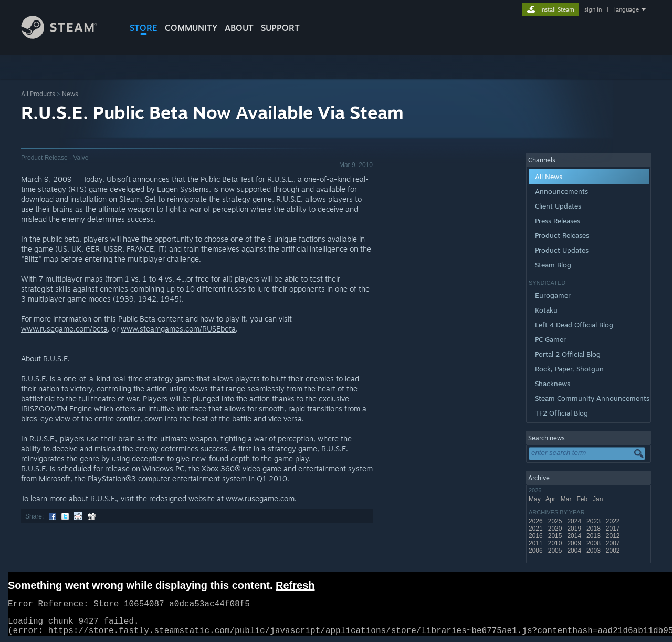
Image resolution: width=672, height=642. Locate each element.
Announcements (561, 191)
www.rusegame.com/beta (64, 329)
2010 (556, 543)
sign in (593, 9)
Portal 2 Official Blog (568, 354)
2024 (575, 521)
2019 (575, 529)
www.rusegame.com (260, 498)
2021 (537, 529)
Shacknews (553, 384)
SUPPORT (280, 28)
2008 (594, 543)
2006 (537, 551)
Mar (567, 499)
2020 (556, 529)
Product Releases (562, 235)
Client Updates (558, 206)
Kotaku (546, 310)
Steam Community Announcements (592, 398)
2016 (537, 536)
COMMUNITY (191, 28)
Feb (583, 499)
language (627, 9)
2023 (594, 521)
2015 (556, 536)
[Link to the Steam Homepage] (67, 36)
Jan (599, 499)
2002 (614, 551)
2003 (594, 551)
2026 (537, 521)
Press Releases (558, 221)
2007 (614, 543)
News (70, 94)
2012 (614, 536)
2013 (594, 536)
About (239, 28)
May (535, 499)
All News (549, 177)
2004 (575, 551)
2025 (556, 521)
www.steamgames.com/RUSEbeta (178, 329)
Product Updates (562, 250)
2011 (537, 543)
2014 (575, 536)
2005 (556, 551)
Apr (551, 499)
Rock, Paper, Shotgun (569, 369)
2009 (575, 543)
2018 (594, 529)
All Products (38, 94)
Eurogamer (553, 295)
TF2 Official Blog (561, 413)
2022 (614, 521)
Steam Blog (553, 265)
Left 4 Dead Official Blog (574, 325)
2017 (614, 529)
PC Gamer (550, 339)
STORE (144, 28)
